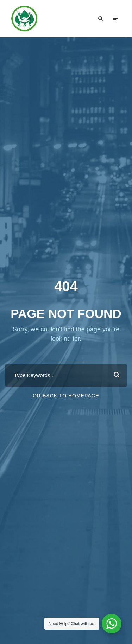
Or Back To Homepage (66, 396)
